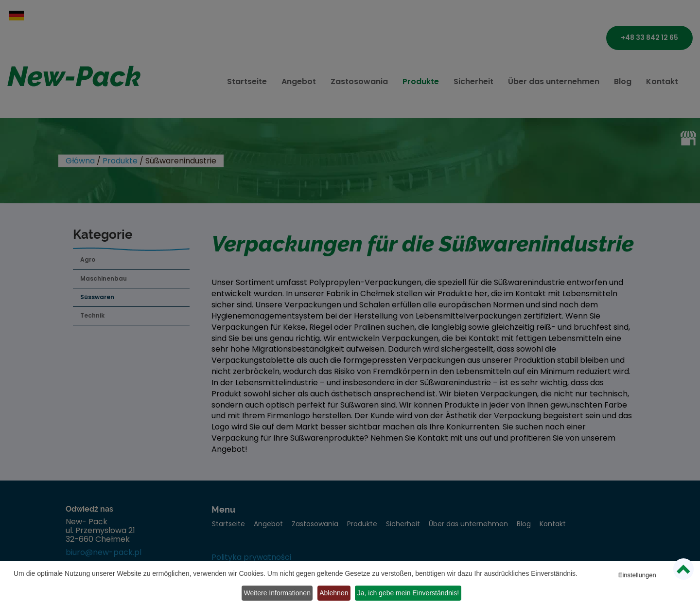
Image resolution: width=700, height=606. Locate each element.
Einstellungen (638, 567)
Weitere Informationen (638, 581)
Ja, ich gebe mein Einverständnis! (374, 594)
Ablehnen (294, 594)
